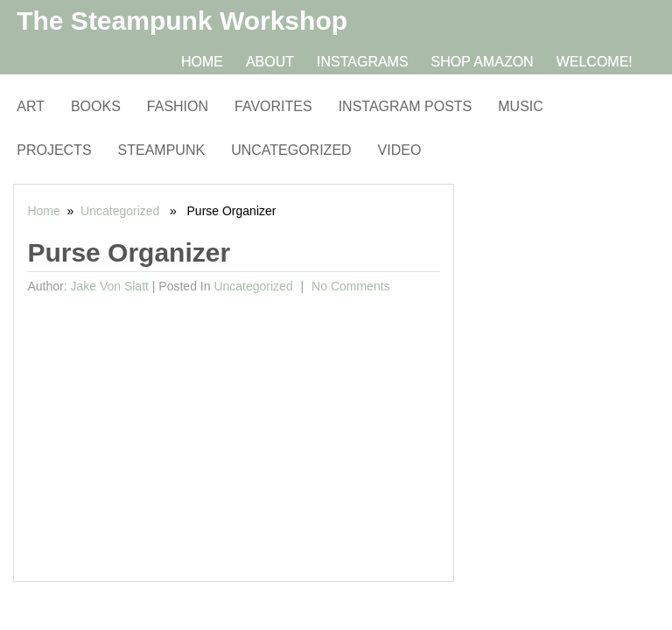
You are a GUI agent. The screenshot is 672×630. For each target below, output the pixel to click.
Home (202, 62)
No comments (349, 286)
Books (96, 106)
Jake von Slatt (109, 286)
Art (31, 106)
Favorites (273, 106)
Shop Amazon (483, 62)
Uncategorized (291, 150)
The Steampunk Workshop (182, 21)
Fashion (178, 106)
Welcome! (595, 62)
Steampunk (162, 150)
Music (521, 106)
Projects (54, 150)
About (270, 62)
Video (400, 150)
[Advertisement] (233, 432)
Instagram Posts (406, 106)
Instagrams (363, 62)
